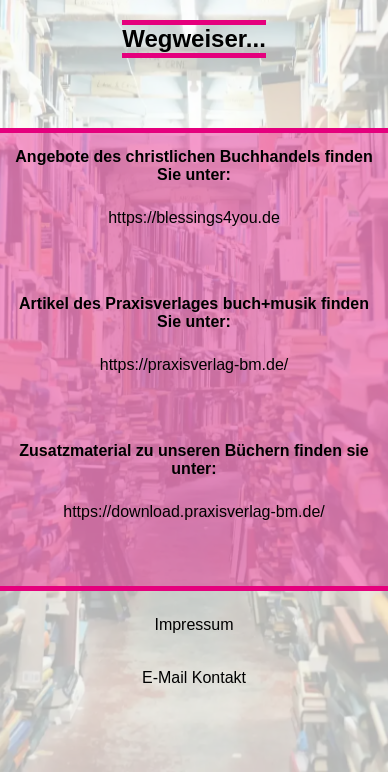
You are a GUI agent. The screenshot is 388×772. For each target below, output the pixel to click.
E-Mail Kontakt (194, 677)
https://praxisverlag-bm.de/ (194, 364)
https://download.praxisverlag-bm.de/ (193, 511)
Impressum (193, 624)
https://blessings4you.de (194, 217)
